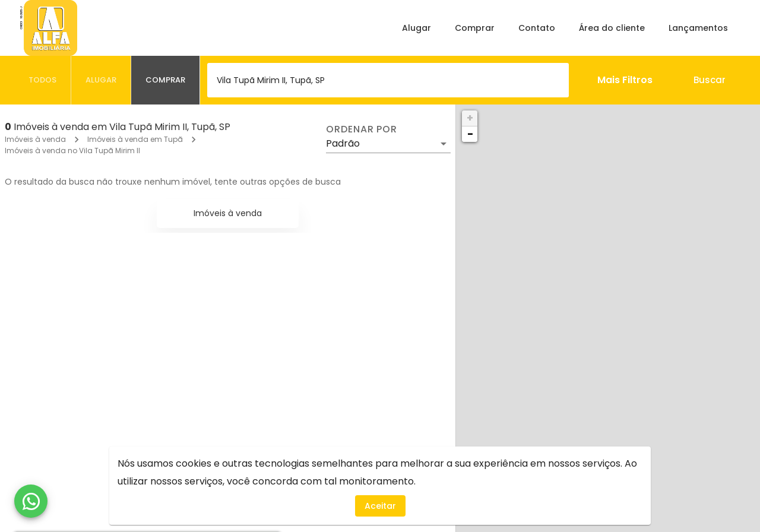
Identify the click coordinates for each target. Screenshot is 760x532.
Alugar (417, 28)
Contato (537, 28)
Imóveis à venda (35, 139)
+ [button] (470, 118)
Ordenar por (362, 129)
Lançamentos (698, 28)
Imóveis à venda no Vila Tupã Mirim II (72, 151)
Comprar (475, 28)
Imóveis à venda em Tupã (135, 139)
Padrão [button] (343, 143)
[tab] (43, 80)
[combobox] (388, 80)
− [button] (470, 134)
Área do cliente (612, 28)
